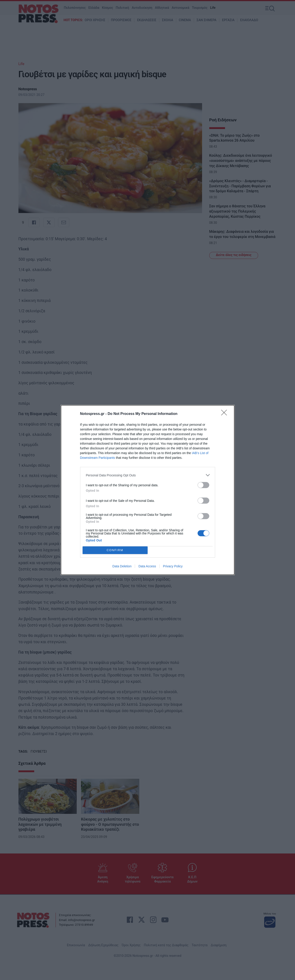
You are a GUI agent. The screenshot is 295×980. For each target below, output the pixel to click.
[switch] (203, 485)
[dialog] (148, 490)
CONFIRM (115, 550)
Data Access (147, 566)
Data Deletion (122, 566)
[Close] (225, 414)
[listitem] (148, 475)
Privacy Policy (173, 566)
